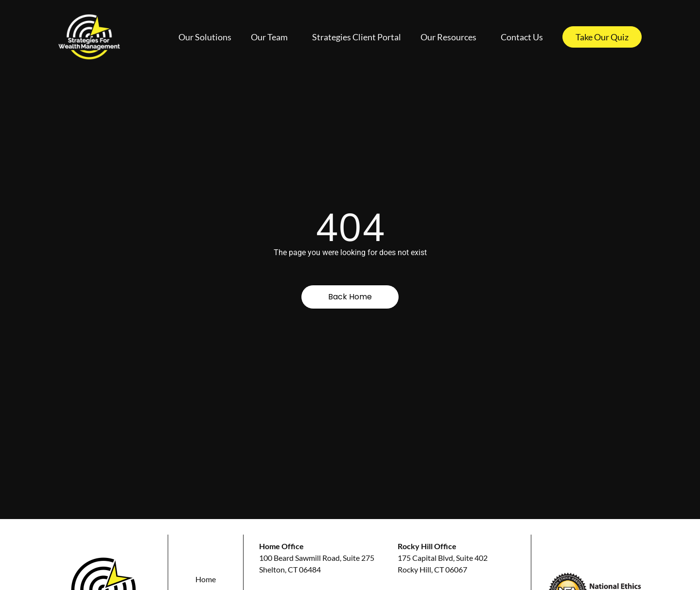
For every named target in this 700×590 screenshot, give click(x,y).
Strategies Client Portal (357, 37)
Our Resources (451, 37)
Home (206, 579)
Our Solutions (205, 37)
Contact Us (522, 37)
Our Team (272, 37)
